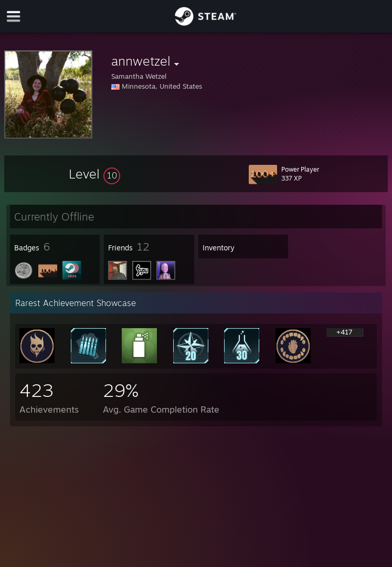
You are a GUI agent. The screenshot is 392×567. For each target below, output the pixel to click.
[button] (94, 174)
